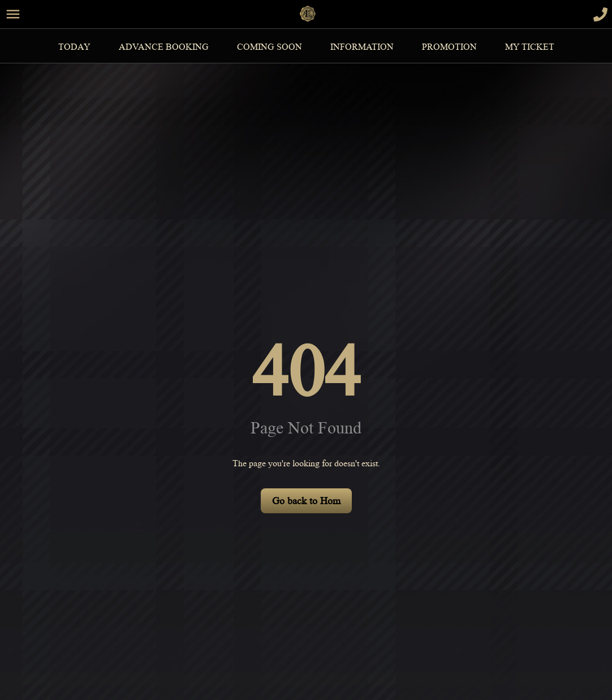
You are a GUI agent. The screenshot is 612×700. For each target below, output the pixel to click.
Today (74, 47)
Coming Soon (270, 47)
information (362, 47)
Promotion (449, 47)
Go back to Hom (306, 501)
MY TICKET (530, 47)
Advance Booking (164, 47)
